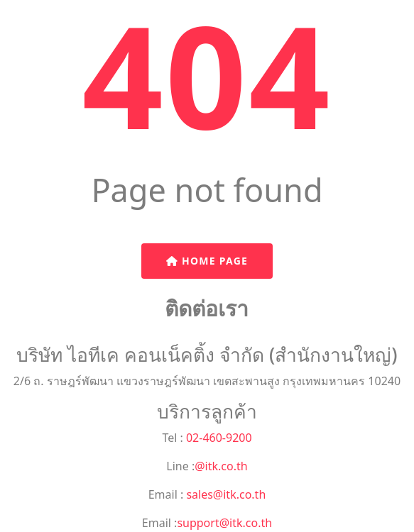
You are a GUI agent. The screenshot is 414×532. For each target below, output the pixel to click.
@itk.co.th (221, 466)
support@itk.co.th (224, 523)
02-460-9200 (218, 438)
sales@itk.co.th (224, 494)
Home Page (207, 261)
